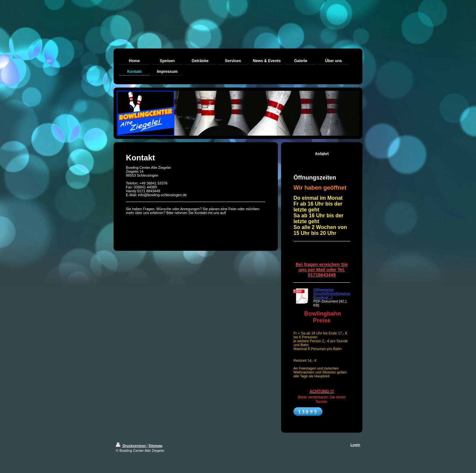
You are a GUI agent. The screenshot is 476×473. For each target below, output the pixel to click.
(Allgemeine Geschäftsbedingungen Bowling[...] (333, 293)
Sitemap (155, 446)
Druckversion (131, 446)
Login (355, 445)
